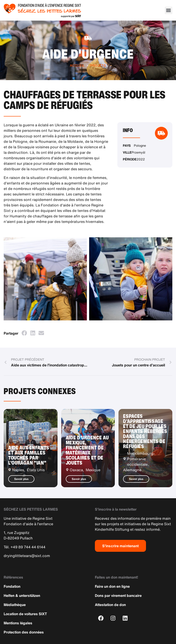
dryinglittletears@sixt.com (27, 556)
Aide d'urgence (88, 54)
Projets (98, 65)
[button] (169, 10)
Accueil (77, 65)
